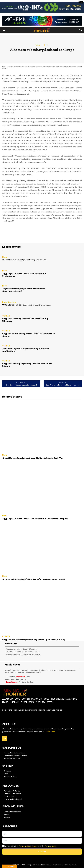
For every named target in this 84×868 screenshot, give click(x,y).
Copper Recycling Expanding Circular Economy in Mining (27, 365)
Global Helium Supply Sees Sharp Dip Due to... (25, 260)
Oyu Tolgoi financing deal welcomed (21, 385)
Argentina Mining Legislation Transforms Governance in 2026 (24, 290)
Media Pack (20, 677)
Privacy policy (51, 846)
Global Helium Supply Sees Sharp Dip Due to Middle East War (33, 458)
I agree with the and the (29, 846)
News (46, 45)
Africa (38, 45)
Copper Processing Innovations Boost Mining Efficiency (25, 320)
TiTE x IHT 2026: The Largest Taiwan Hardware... (26, 305)
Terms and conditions (28, 846)
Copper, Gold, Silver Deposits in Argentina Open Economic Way (34, 640)
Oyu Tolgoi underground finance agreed (63, 385)
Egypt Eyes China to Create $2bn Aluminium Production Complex (35, 519)
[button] (4, 30)
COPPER (6, 316)
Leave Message (12, 682)
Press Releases (9, 302)
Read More (51, 732)
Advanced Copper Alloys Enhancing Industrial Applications (26, 350)
